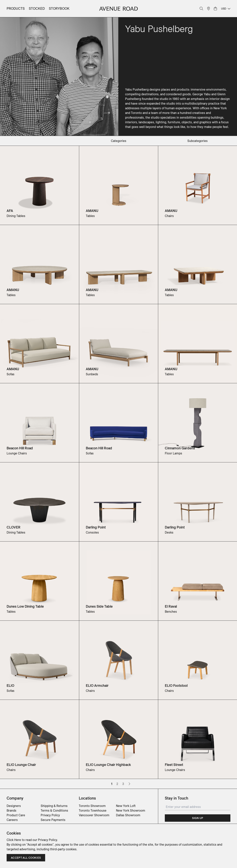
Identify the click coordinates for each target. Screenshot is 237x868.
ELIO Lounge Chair (21, 765)
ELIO (10, 686)
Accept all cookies (26, 858)
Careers (12, 820)
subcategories (197, 141)
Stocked (37, 8)
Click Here (14, 840)
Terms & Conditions (54, 810)
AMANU (92, 211)
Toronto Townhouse (93, 810)
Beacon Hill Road (20, 448)
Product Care (16, 815)
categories (119, 141)
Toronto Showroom (92, 806)
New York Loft (126, 806)
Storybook (59, 8)
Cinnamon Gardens (180, 448)
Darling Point (96, 527)
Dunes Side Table (99, 606)
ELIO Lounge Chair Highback (108, 765)
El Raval (171, 606)
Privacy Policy (50, 815)
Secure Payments (53, 820)
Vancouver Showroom (94, 815)
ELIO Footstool (176, 686)
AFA (10, 211)
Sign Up (198, 818)
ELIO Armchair (97, 686)
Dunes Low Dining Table (25, 606)
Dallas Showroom (128, 815)
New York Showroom (131, 810)
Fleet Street (174, 765)
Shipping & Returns (54, 806)
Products (16, 8)
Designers (14, 806)
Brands (11, 810)
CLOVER (14, 527)
